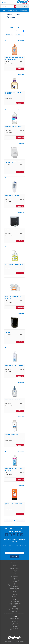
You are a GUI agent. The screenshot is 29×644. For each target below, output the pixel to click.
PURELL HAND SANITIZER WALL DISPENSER (12, 196)
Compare (20, 31)
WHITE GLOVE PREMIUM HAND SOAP (13, 127)
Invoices (15, 595)
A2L (4, 10)
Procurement (15, 575)
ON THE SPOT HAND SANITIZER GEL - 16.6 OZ (14, 265)
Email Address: (14, 550)
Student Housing (15, 625)
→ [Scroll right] (28, 10)
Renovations (15, 623)
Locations (15, 578)
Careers (15, 565)
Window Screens (15, 630)
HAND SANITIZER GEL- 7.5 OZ (12, 434)
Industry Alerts (15, 577)
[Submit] (15, 6)
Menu (3, 2)
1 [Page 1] (14, 520)
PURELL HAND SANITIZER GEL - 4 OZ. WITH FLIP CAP (13, 470)
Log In (15, 583)
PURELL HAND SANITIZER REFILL (12, 400)
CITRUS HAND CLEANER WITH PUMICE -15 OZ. (14, 504)
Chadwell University (15, 568)
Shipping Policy (15, 608)
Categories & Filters (15, 27)
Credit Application (15, 602)
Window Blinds (15, 628)
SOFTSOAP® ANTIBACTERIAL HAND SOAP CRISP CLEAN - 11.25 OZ (14, 59)
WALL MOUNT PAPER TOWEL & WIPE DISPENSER (13, 332)
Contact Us (15, 570)
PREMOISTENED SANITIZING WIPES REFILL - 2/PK (13, 297)
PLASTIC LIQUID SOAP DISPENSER (13, 230)
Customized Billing (15, 620)
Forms (15, 573)
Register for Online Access (15, 585)
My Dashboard (15, 586)
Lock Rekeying (15, 622)
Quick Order (15, 590)
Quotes (15, 591)
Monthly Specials (12, 10)
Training (15, 582)
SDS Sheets (15, 596)
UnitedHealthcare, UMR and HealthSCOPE (15, 613)
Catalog (15, 567)
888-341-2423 (18, 529)
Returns (15, 607)
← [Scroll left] (1, 10)
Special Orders (15, 627)
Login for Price (20, 69)
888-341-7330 (17, 531)
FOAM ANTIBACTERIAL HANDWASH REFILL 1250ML (13, 93)
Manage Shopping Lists (15, 588)
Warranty (15, 611)
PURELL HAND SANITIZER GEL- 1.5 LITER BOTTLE (14, 366)
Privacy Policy (15, 605)
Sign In (25, 6)
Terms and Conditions (15, 610)
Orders (15, 593)
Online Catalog (23, 10)
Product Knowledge (15, 580)
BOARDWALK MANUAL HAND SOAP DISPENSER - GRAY (13, 162)
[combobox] (9, 6)
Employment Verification (15, 603)
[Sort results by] (19, 35)
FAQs (15, 572)
